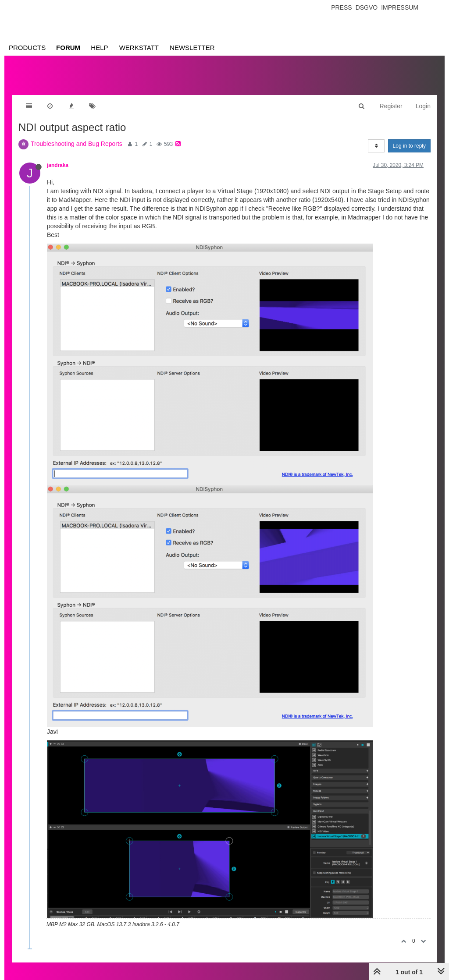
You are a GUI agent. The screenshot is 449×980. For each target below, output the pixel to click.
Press (341, 7)
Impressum (400, 7)
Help (99, 48)
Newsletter (192, 48)
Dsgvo (367, 7)
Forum (68, 48)
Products (27, 48)
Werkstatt (139, 48)
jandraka (58, 165)
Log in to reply (409, 146)
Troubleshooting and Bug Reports (77, 144)
